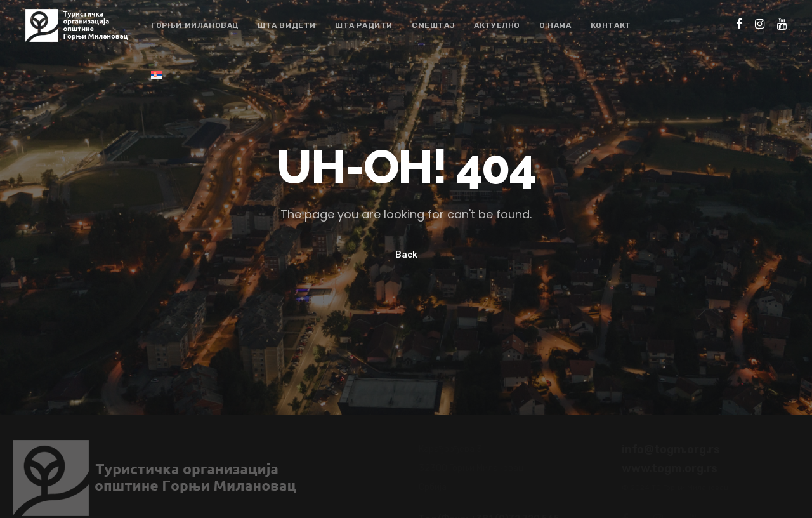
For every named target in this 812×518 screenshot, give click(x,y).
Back (406, 255)
